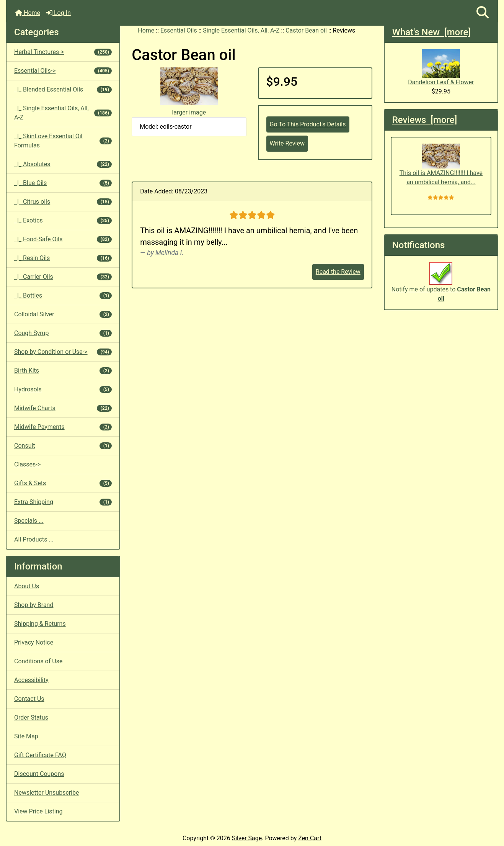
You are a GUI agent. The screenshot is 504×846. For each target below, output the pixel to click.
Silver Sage (247, 838)
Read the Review (338, 272)
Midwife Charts (63, 408)
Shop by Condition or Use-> (63, 352)
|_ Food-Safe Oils (63, 239)
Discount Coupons (39, 774)
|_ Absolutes (63, 164)
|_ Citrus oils (63, 202)
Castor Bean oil (306, 30)
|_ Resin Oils (63, 258)
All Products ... (34, 539)
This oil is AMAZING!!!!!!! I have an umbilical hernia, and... (441, 165)
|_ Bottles (63, 295)
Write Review (287, 143)
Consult (63, 446)
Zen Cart (310, 838)
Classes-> (27, 464)
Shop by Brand (34, 605)
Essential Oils (179, 30)
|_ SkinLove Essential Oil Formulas (63, 141)
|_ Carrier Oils (63, 277)
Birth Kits (63, 371)
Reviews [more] (425, 120)
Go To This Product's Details (308, 124)
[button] (483, 13)
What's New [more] (431, 32)
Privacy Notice (34, 642)
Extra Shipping (63, 502)
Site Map (26, 736)
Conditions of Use (38, 661)
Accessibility (31, 680)
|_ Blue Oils (63, 183)
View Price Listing (38, 811)
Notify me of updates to (441, 286)
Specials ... (29, 521)
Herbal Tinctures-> (63, 52)
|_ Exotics (63, 220)
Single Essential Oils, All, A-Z (241, 30)
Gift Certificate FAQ (40, 755)
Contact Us (29, 699)
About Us (27, 586)
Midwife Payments (63, 427)
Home (28, 13)
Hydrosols (63, 389)
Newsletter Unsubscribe (47, 793)
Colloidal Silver (63, 314)
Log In (59, 13)
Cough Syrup (63, 333)
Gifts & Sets (63, 483)
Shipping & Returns (40, 624)
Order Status (31, 718)
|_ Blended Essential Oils (63, 89)
